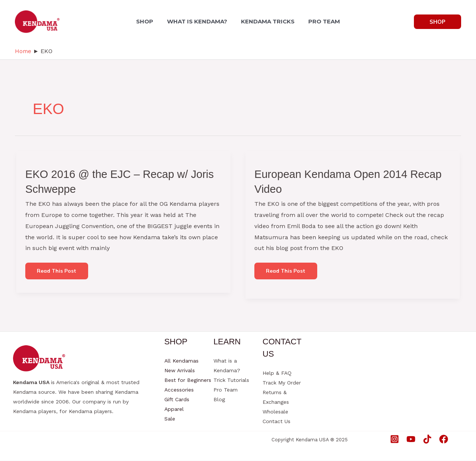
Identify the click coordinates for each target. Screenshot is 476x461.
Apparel (174, 409)
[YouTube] (411, 439)
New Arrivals (180, 371)
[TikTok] (427, 439)
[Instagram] (395, 439)
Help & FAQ (277, 373)
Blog (219, 400)
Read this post (58, 273)
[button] (438, 22)
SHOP (148, 21)
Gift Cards (177, 400)
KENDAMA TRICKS (267, 21)
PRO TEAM (321, 21)
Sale (170, 419)
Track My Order (282, 383)
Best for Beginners (188, 380)
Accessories (179, 390)
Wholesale (275, 412)
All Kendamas (181, 361)
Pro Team (226, 390)
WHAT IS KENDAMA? (198, 21)
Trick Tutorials (231, 380)
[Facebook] (444, 439)
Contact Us (276, 422)
